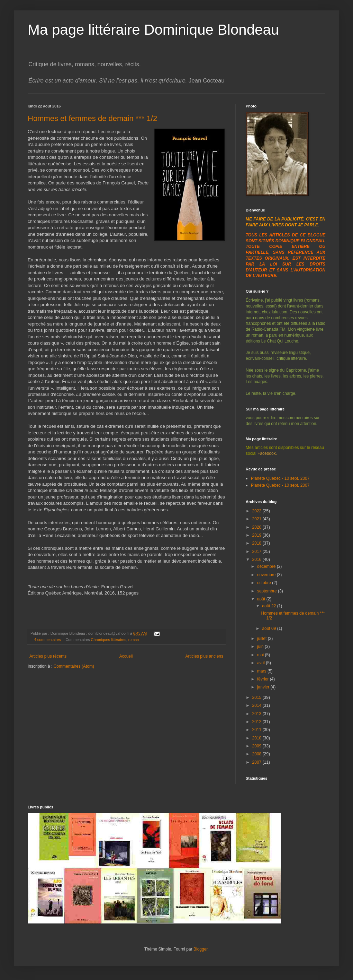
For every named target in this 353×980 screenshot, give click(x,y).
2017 (257, 552)
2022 (257, 511)
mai (261, 655)
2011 (257, 730)
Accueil (126, 656)
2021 (257, 519)
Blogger (201, 949)
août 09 (269, 628)
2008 (257, 754)
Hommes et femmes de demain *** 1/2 (92, 118)
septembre (268, 591)
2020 (257, 527)
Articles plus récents (48, 656)
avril (261, 663)
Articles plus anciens (204, 656)
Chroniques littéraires (109, 640)
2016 (257, 560)
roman (134, 640)
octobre (265, 583)
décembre (267, 566)
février (264, 679)
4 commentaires (48, 640)
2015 (257, 697)
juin (261, 647)
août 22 (269, 606)
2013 (257, 714)
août (262, 599)
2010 (257, 738)
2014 (257, 705)
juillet (263, 639)
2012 (257, 722)
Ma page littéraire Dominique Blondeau (153, 30)
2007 (257, 762)
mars (262, 671)
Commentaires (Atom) (74, 666)
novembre (267, 575)
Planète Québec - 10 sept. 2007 (280, 478)
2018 (257, 543)
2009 (257, 746)
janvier (264, 687)
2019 (257, 535)
